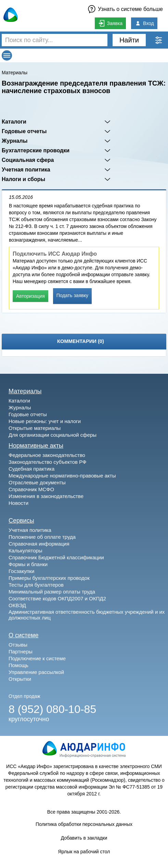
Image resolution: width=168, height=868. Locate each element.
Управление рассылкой (36, 672)
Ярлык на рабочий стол (84, 852)
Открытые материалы (35, 428)
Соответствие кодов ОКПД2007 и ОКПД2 (57, 598)
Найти (129, 40)
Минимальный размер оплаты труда (52, 592)
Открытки (20, 679)
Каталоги (14, 122)
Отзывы (18, 645)
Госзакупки (21, 571)
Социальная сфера (28, 160)
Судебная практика (31, 469)
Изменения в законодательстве (46, 496)
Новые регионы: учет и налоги (45, 421)
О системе (24, 635)
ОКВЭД (17, 605)
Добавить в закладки (84, 838)
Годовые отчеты (24, 131)
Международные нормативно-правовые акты (62, 476)
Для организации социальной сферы (53, 435)
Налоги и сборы (23, 179)
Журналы (15, 141)
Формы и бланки (28, 564)
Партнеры (21, 652)
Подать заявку (72, 295)
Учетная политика (26, 170)
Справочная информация (39, 544)
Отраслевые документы (37, 482)
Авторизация (30, 296)
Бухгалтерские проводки (36, 150)
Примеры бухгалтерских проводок (49, 578)
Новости (18, 503)
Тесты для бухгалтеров (36, 585)
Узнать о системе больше (130, 9)
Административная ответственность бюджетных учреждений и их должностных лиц (87, 615)
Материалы (15, 73)
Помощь (18, 665)
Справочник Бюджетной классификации (56, 557)
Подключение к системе (37, 658)
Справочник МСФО (31, 489)
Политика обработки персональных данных (84, 824)
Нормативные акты (36, 446)
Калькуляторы (25, 551)
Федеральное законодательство (47, 455)
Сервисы (21, 521)
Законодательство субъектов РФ (47, 462)
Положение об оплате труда (42, 537)
